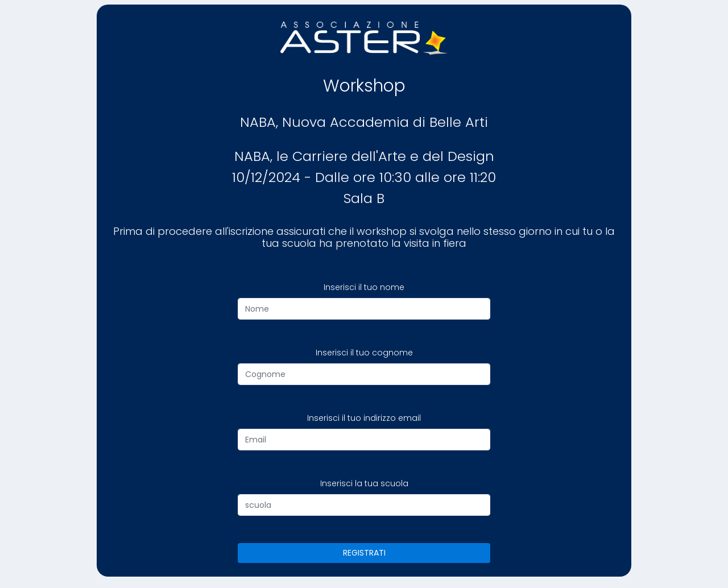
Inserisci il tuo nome (364, 287)
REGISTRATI (364, 553)
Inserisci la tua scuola (364, 483)
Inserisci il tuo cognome (364, 353)
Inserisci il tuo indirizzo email (364, 418)
